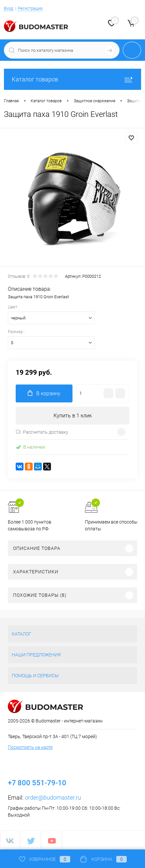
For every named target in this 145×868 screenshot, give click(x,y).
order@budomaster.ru (53, 798)
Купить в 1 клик (73, 416)
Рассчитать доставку (42, 432)
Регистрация (30, 8)
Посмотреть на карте (30, 747)
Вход (8, 8)
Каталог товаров (72, 79)
